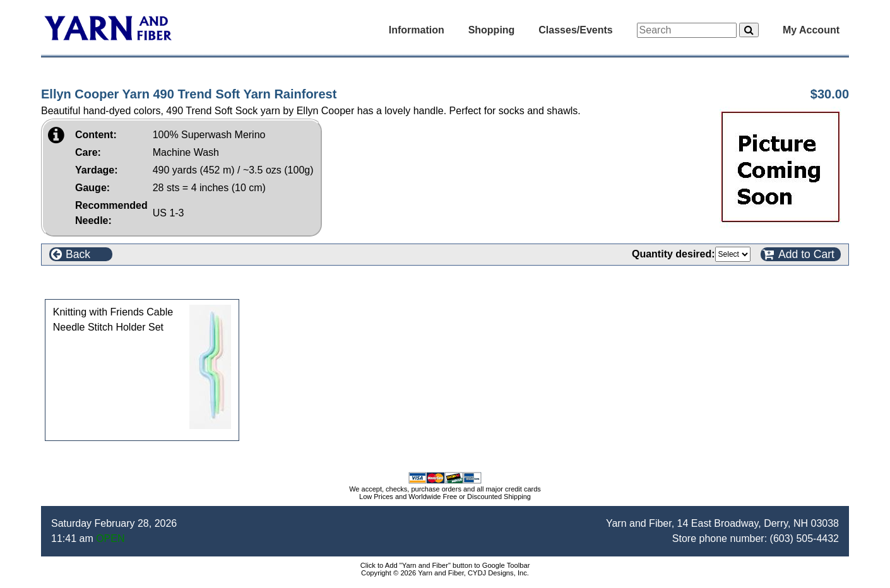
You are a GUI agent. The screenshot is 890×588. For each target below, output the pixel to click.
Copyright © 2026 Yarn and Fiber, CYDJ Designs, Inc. (445, 573)
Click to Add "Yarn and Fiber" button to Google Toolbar (445, 565)
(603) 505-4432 (804, 538)
